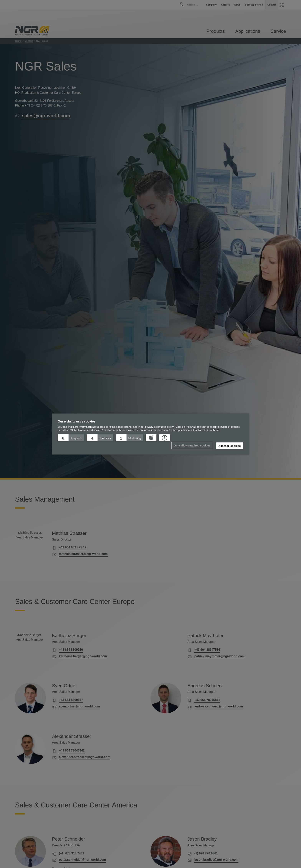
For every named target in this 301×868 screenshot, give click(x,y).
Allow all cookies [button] (230, 446)
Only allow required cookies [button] (192, 445)
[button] (71, 438)
